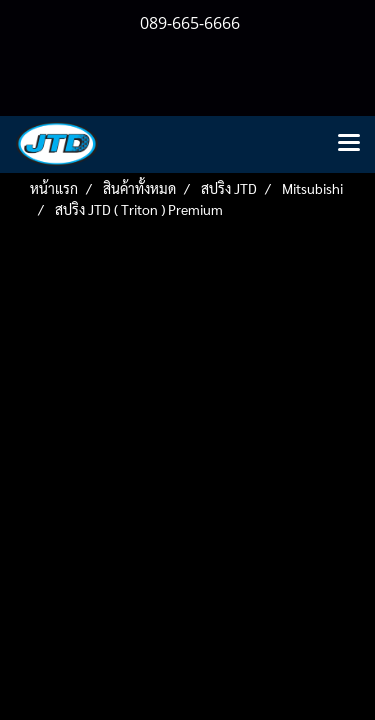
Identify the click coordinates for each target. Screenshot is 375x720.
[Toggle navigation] (349, 144)
